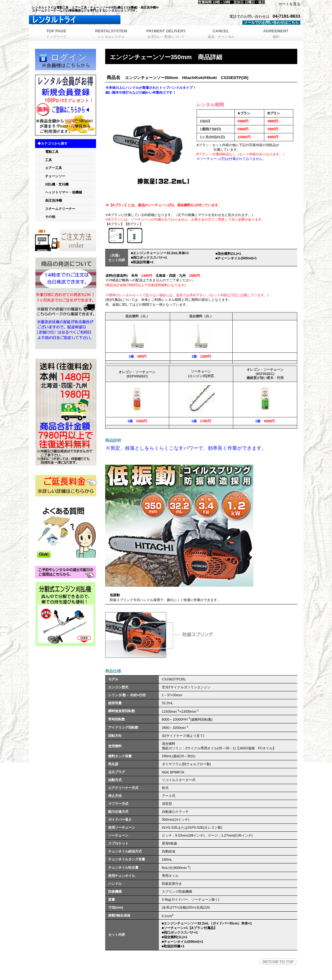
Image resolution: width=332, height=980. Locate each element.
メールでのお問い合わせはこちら (271, 23)
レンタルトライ (105, 20)
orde (66, 240)
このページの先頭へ (278, 962)
